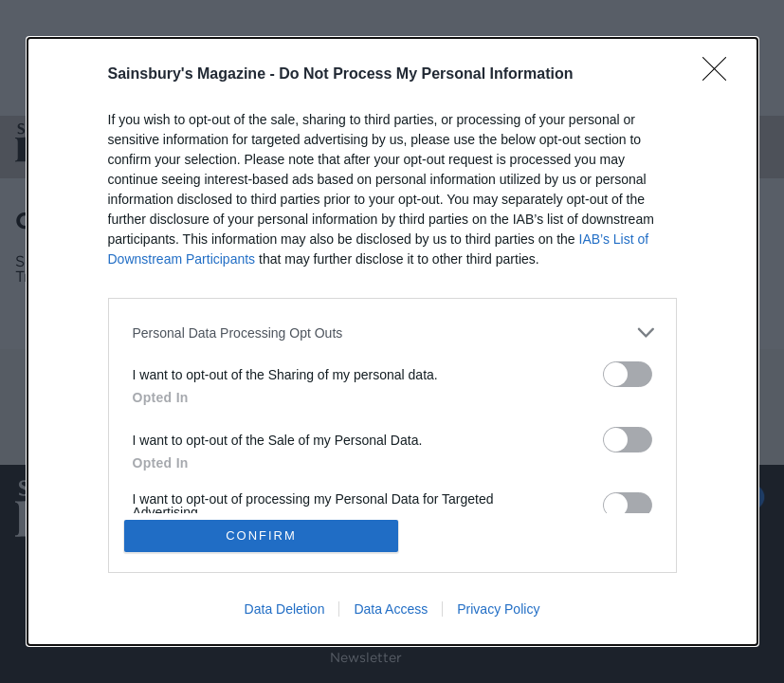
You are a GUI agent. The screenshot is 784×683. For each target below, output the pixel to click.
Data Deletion (285, 609)
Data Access (391, 609)
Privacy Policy (498, 609)
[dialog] (392, 341)
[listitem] (392, 332)
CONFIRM (261, 535)
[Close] (720, 75)
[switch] (628, 374)
